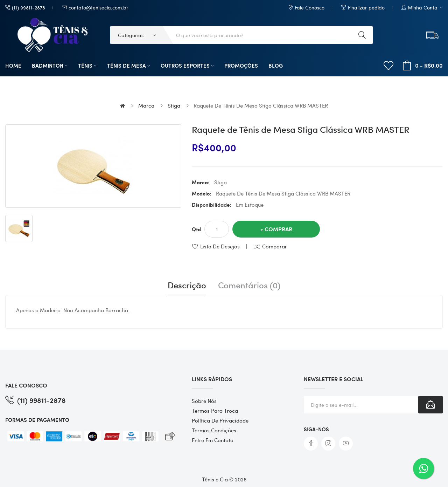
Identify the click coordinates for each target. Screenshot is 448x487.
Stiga (174, 105)
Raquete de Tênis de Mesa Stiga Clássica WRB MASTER (261, 105)
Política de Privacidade (220, 420)
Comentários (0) (249, 285)
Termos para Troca (215, 411)
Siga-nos (316, 429)
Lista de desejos (220, 246)
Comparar (275, 246)
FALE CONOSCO (26, 385)
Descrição (187, 285)
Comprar (278, 229)
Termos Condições (214, 430)
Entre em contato (213, 440)
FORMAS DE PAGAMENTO (37, 420)
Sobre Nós (204, 401)
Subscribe (430, 405)
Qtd (196, 229)
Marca (146, 105)
